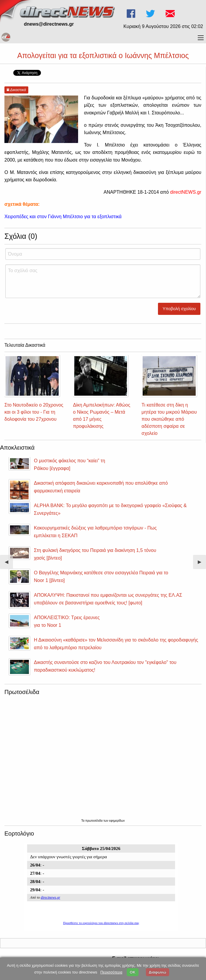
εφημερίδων (117, 821)
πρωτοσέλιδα (94, 821)
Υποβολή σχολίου (179, 309)
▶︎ (202, 564)
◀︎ (9, 564)
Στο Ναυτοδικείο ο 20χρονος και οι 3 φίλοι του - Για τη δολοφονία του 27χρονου (34, 412)
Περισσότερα (111, 972)
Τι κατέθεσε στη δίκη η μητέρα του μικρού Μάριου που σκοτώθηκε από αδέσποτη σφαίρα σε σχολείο (169, 419)
